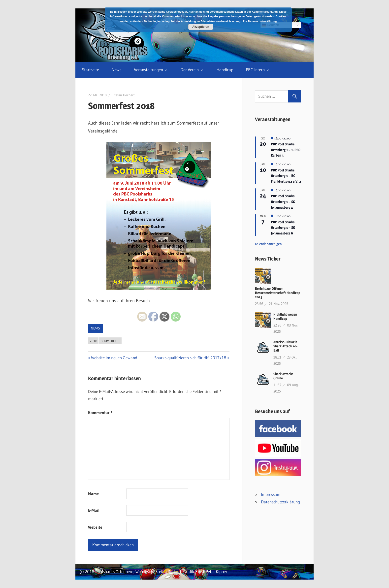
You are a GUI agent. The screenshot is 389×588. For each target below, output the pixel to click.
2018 (93, 341)
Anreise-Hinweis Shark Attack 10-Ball (285, 346)
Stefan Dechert (124, 95)
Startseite (90, 70)
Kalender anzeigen (268, 244)
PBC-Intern (255, 70)
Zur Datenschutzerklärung (260, 21)
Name (93, 494)
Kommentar (100, 412)
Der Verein (190, 70)
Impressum (271, 494)
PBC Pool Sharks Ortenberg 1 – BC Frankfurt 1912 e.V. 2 (286, 176)
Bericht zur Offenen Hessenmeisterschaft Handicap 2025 (278, 293)
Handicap (225, 70)
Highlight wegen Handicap (285, 316)
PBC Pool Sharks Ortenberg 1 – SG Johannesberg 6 (283, 228)
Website (95, 527)
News (116, 70)
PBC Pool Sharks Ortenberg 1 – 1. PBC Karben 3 (286, 150)
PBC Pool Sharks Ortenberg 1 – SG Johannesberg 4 (283, 201)
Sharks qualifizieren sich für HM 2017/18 (190, 358)
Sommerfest (110, 341)
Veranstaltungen (148, 70)
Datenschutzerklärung (280, 502)
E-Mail (94, 510)
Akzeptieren (201, 27)
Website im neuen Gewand (114, 358)
